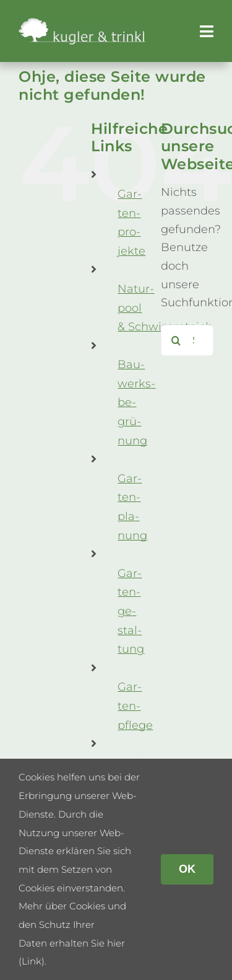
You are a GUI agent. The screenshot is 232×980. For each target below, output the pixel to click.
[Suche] (176, 340)
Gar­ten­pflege (135, 706)
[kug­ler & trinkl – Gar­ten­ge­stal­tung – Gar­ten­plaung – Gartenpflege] (82, 23)
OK (187, 869)
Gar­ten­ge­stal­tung (131, 611)
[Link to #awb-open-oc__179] (207, 31)
